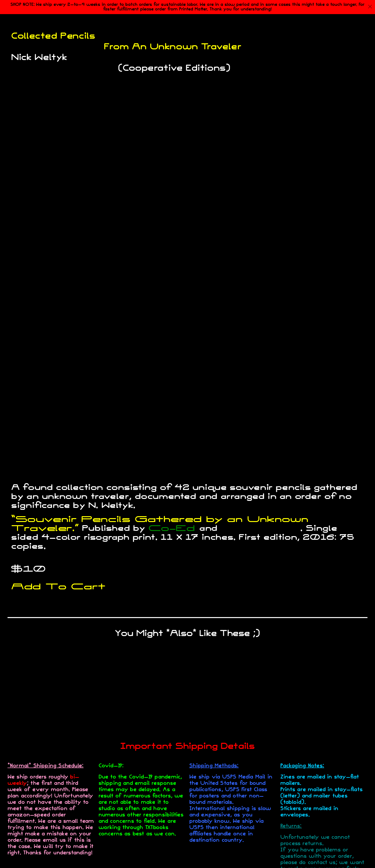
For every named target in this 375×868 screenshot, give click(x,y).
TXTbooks (261, 528)
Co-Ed (172, 528)
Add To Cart (58, 587)
